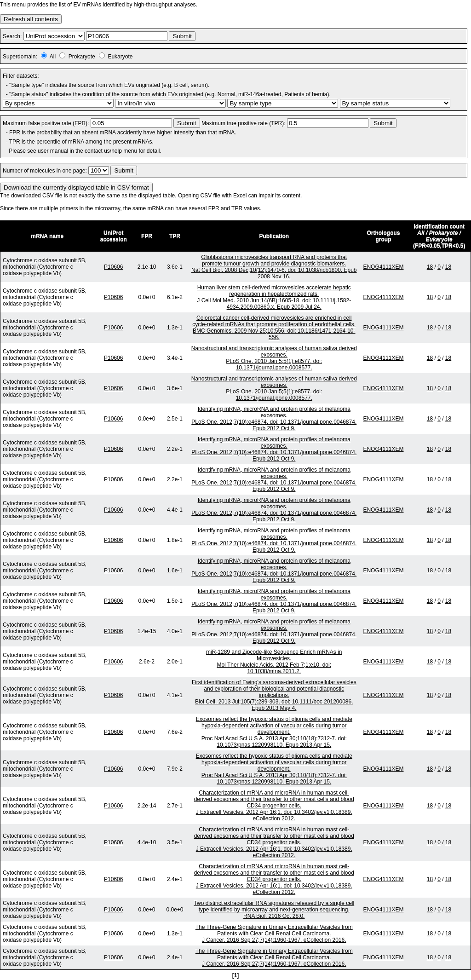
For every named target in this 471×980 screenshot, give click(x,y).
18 (430, 267)
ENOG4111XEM (383, 267)
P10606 (113, 267)
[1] (236, 975)
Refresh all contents (31, 19)
